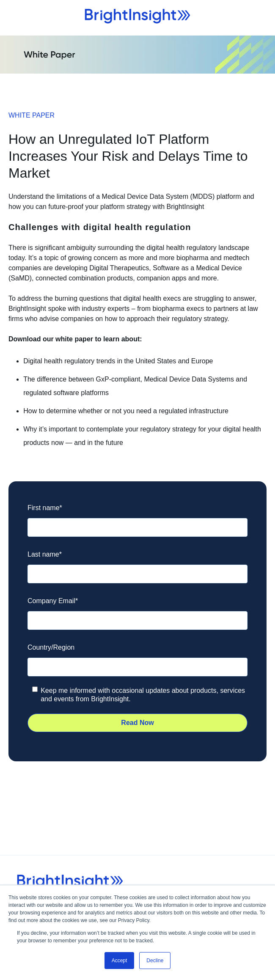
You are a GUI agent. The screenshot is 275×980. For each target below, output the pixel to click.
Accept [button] (120, 961)
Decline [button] (155, 961)
